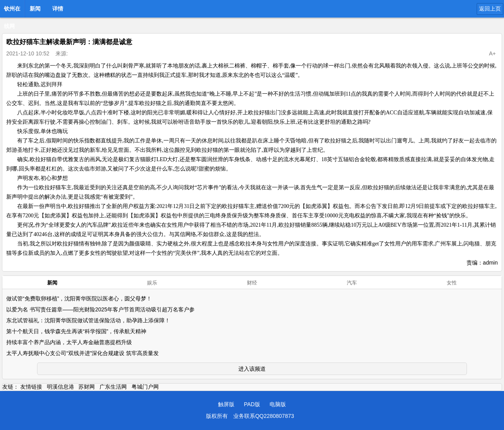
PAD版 (252, 404)
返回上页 (490, 9)
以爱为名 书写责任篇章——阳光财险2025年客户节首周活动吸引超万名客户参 (100, 309)
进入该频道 (252, 369)
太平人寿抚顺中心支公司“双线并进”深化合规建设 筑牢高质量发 (83, 353)
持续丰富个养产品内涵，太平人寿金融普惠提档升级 (69, 342)
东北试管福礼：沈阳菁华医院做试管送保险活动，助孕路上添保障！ (88, 320)
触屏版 (226, 404)
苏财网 (87, 387)
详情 (58, 9)
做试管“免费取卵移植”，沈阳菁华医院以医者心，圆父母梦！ (79, 299)
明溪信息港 (60, 387)
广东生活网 (113, 387)
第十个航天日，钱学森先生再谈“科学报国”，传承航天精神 (76, 331)
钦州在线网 (12, 11)
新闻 (35, 9)
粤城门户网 (145, 387)
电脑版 (278, 404)
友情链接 (31, 387)
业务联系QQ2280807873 (264, 416)
